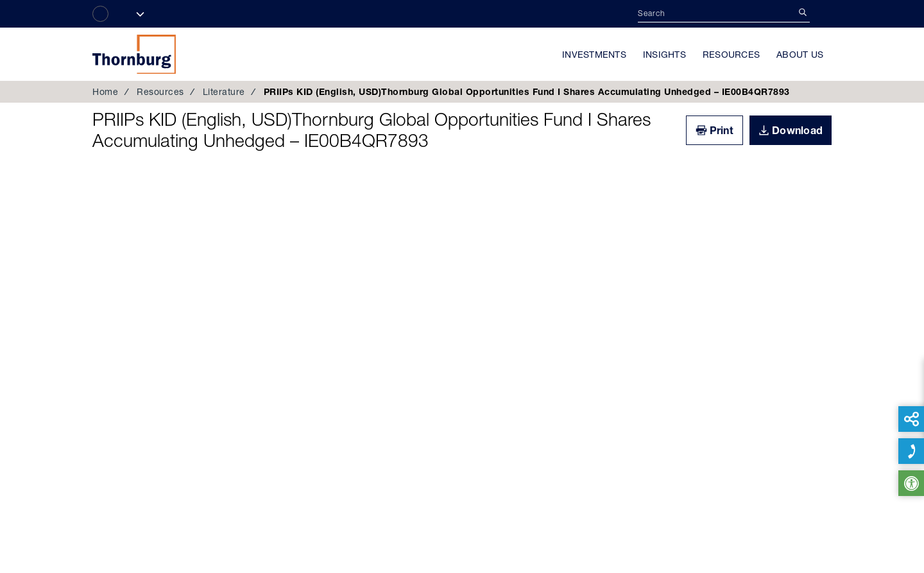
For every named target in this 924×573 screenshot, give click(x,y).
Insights (664, 55)
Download (797, 130)
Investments (594, 55)
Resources (731, 55)
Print (722, 130)
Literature (224, 92)
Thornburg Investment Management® (134, 54)
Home (105, 92)
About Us (800, 55)
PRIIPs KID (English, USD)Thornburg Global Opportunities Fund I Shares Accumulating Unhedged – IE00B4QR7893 (372, 130)
